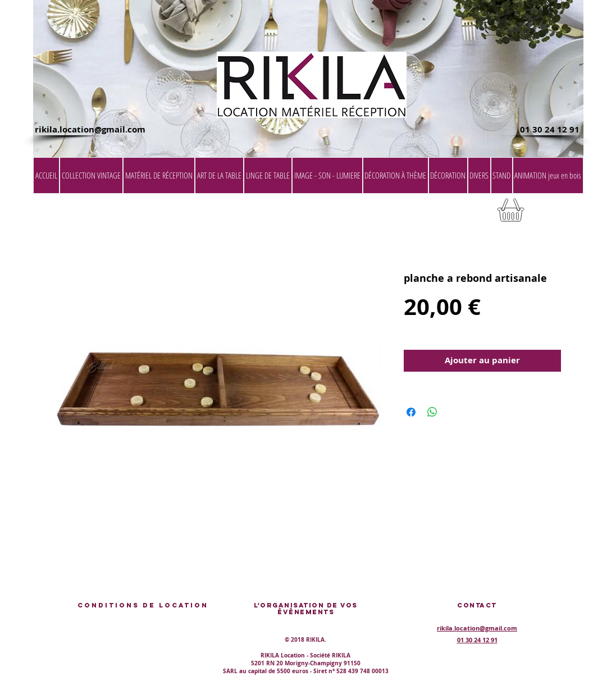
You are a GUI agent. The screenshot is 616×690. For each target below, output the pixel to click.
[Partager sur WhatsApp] (432, 412)
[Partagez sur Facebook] (411, 412)
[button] (555, 214)
